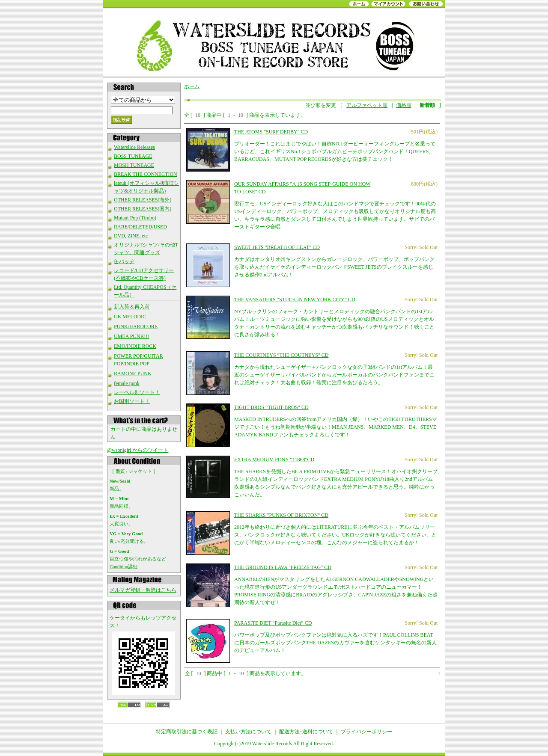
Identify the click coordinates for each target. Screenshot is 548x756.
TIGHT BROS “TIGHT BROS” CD (271, 407)
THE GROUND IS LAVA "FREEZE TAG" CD (283, 567)
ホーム (192, 86)
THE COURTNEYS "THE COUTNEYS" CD (281, 355)
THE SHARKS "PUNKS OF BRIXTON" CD (281, 515)
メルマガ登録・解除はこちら (143, 590)
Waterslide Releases (134, 147)
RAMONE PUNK (133, 374)
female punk (127, 383)
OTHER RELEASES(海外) (143, 200)
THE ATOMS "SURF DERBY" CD (271, 132)
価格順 (404, 105)
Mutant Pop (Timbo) (135, 218)
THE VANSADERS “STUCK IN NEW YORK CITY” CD (295, 299)
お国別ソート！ (132, 401)
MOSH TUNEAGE (134, 165)
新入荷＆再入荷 (132, 307)
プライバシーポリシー (366, 732)
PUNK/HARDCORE (136, 326)
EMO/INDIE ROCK (135, 346)
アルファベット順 (367, 105)
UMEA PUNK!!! (131, 336)
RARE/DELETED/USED (140, 227)
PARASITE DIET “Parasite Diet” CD (273, 623)
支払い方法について (248, 732)
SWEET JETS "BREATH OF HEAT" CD (277, 247)
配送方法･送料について (306, 732)
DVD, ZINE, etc (131, 236)
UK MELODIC (130, 317)
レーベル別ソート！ (137, 392)
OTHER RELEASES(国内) (143, 209)
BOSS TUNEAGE (133, 156)
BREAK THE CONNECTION (146, 174)
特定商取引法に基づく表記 (187, 732)
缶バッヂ (124, 261)
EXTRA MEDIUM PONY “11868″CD (274, 460)
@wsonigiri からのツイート (138, 450)
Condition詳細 (124, 566)
